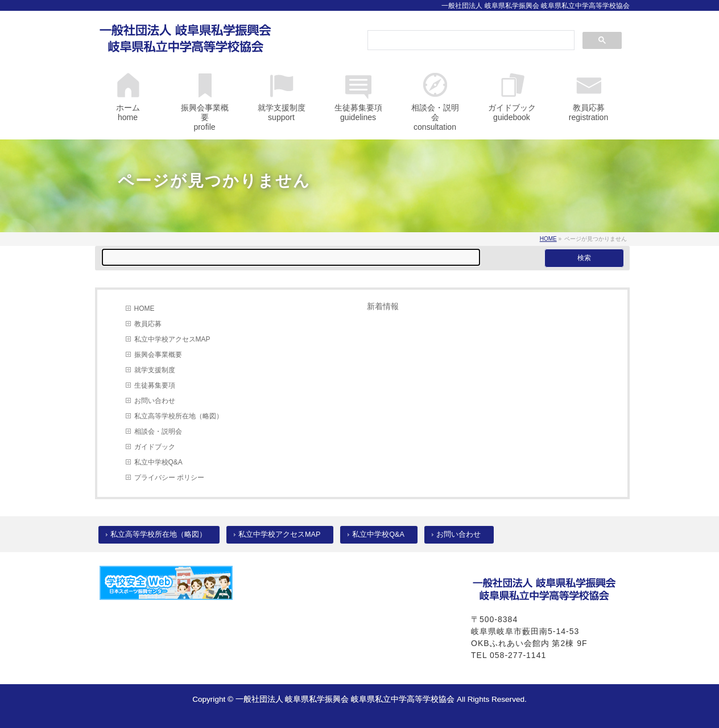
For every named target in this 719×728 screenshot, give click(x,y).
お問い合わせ (155, 401)
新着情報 (383, 306)
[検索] (470, 41)
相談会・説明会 (158, 431)
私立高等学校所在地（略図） (179, 416)
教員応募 (148, 324)
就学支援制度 (155, 370)
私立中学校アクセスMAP (172, 339)
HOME (144, 309)
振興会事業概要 (158, 355)
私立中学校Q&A (158, 462)
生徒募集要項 (155, 385)
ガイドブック (155, 447)
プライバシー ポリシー (169, 478)
